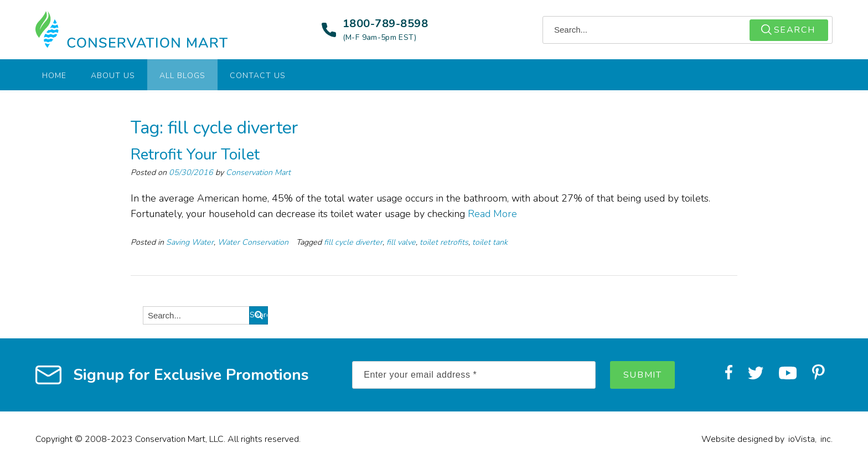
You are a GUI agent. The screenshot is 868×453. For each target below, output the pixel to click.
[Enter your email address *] (474, 375)
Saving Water (190, 242)
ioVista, (802, 439)
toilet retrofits (444, 242)
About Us (113, 76)
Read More (492, 214)
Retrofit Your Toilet (195, 155)
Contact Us (258, 76)
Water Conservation (253, 242)
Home (54, 76)
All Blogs (182, 76)
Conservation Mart (258, 173)
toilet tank (490, 242)
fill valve (401, 242)
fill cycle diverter (353, 242)
